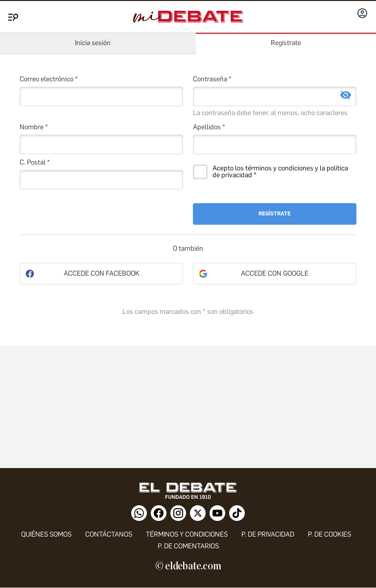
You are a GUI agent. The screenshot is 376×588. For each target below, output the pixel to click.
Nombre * (34, 127)
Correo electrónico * (49, 79)
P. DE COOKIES (329, 534)
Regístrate (286, 43)
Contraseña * (212, 79)
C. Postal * (35, 162)
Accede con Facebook (102, 273)
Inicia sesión (93, 43)
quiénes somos (46, 534)
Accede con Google (275, 273)
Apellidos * (209, 127)
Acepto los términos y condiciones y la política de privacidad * (280, 172)
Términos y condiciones (187, 534)
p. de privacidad (268, 534)
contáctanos (109, 534)
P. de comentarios (188, 546)
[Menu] (12, 15)
